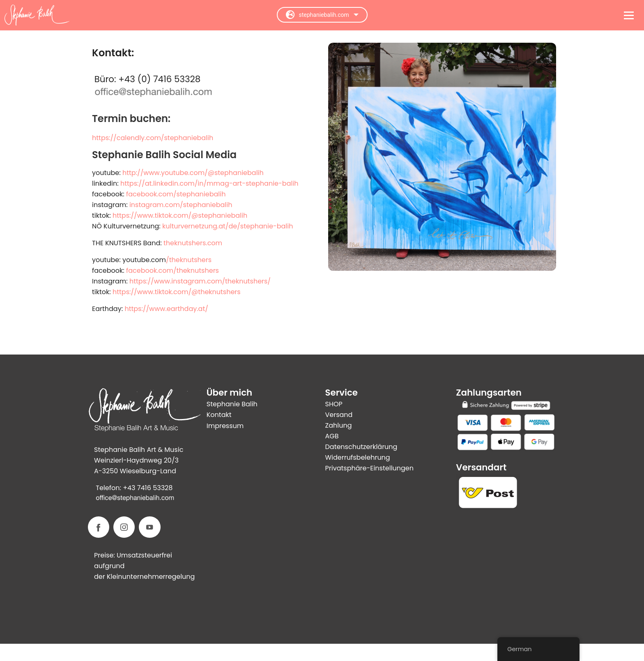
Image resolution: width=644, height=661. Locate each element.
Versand (339, 415)
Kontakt (219, 415)
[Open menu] (629, 15)
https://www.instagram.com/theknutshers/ (200, 281)
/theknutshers (189, 260)
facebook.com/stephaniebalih (176, 194)
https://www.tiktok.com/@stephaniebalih (180, 215)
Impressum (225, 426)
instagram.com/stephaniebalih (181, 205)
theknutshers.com (193, 243)
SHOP (334, 404)
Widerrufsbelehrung (358, 457)
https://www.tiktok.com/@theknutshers (177, 292)
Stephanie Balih (232, 404)
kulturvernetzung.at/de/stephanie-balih (228, 226)
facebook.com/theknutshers (172, 271)
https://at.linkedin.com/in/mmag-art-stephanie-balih (209, 183)
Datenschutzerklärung (361, 447)
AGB (332, 436)
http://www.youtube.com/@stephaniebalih (193, 173)
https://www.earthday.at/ (166, 309)
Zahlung (339, 425)
